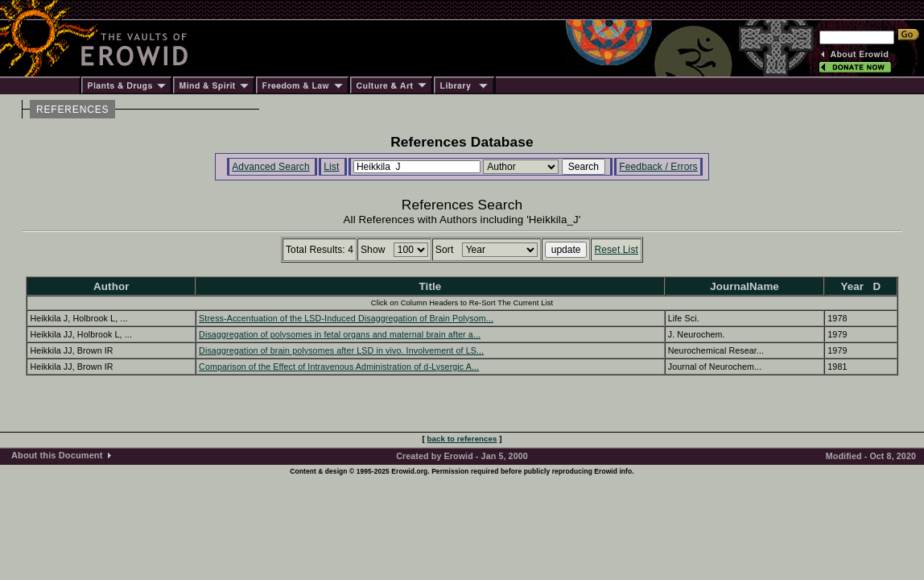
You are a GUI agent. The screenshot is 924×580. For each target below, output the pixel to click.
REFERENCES (72, 110)
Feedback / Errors (658, 167)
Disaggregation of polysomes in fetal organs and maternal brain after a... (340, 334)
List (331, 167)
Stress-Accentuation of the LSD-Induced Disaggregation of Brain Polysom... (346, 318)
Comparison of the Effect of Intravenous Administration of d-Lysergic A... (339, 367)
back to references (462, 439)
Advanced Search (271, 167)
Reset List (616, 250)
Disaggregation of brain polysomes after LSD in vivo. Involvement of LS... (341, 350)
